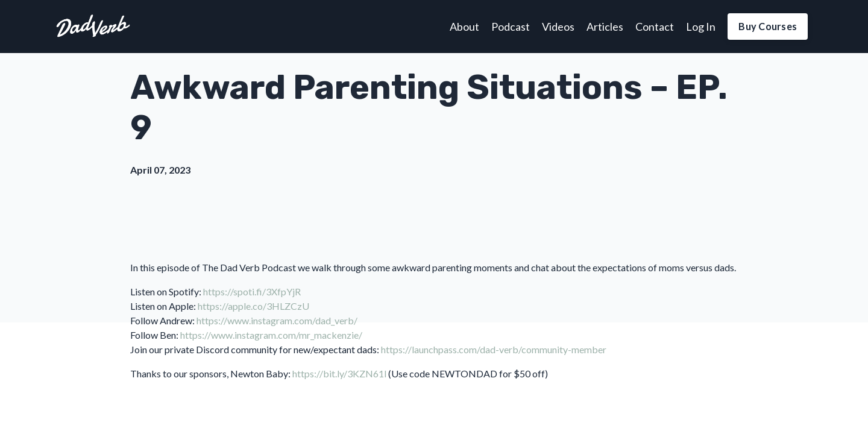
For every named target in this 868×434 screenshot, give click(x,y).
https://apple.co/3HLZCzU (253, 306)
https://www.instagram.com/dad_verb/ (277, 320)
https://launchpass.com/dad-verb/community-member (494, 349)
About (464, 27)
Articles (605, 27)
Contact (655, 27)
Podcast (511, 27)
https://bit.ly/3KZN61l (339, 373)
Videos (558, 27)
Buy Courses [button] (768, 26)
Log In (701, 27)
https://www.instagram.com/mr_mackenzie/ (271, 335)
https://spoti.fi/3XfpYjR (252, 291)
